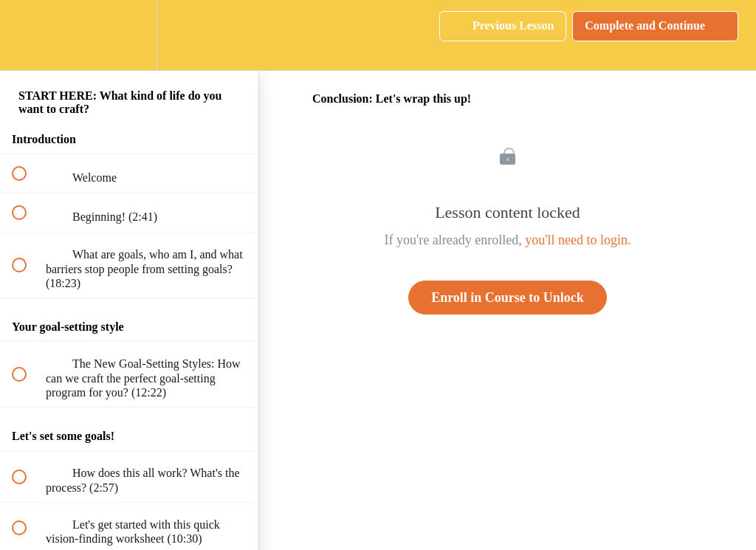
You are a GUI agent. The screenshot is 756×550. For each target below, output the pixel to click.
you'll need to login (576, 240)
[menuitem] (129, 35)
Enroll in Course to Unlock (508, 298)
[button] (27, 35)
